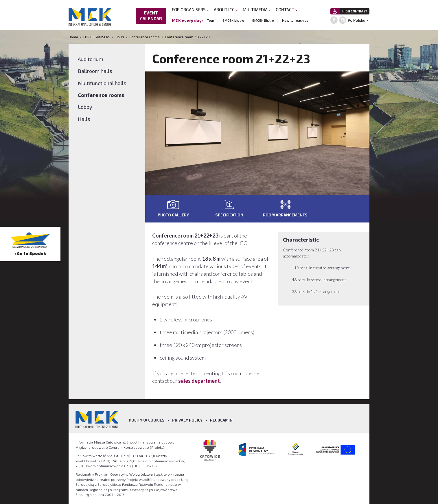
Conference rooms (145, 37)
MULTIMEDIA (257, 10)
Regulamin (221, 420)
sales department (199, 381)
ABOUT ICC (226, 10)
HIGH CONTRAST (355, 11)
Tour (211, 20)
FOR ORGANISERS (191, 10)
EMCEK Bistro (263, 20)
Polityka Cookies (147, 420)
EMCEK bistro (233, 20)
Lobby (85, 107)
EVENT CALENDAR (151, 16)
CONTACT (287, 10)
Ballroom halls (95, 71)
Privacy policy (187, 420)
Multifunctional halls (102, 83)
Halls (120, 37)
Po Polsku (357, 20)
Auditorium (91, 59)
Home (74, 37)
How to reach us (295, 20)
